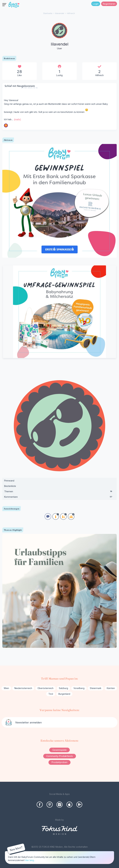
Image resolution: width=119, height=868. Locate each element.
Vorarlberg (79, 688)
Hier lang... (30, 860)
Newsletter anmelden (29, 722)
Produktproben (59, 762)
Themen (59, 492)
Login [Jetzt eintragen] (96, 4)
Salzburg (63, 688)
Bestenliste (10, 486)
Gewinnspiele (59, 750)
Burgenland (64, 694)
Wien (6, 688)
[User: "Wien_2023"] (6, 125)
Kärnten (111, 688)
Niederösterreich (23, 688)
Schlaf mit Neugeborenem (20, 86)
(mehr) (18, 119)
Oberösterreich (45, 688)
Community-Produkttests (60, 756)
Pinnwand (9, 481)
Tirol (51, 694)
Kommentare (59, 497)
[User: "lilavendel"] (59, 37)
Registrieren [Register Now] (109, 4)
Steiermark (96, 688)
